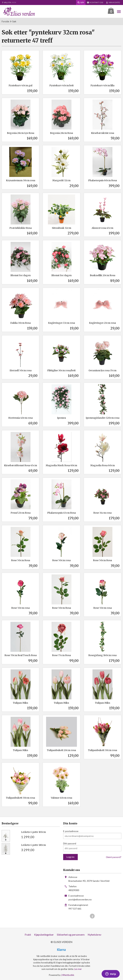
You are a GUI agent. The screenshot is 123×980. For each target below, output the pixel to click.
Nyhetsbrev (94, 935)
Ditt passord (70, 843)
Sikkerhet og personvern (71, 935)
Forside (5, 21)
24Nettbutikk (68, 975)
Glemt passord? (114, 857)
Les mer (78, 969)
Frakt (28, 935)
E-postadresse (71, 831)
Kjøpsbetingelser (44, 935)
